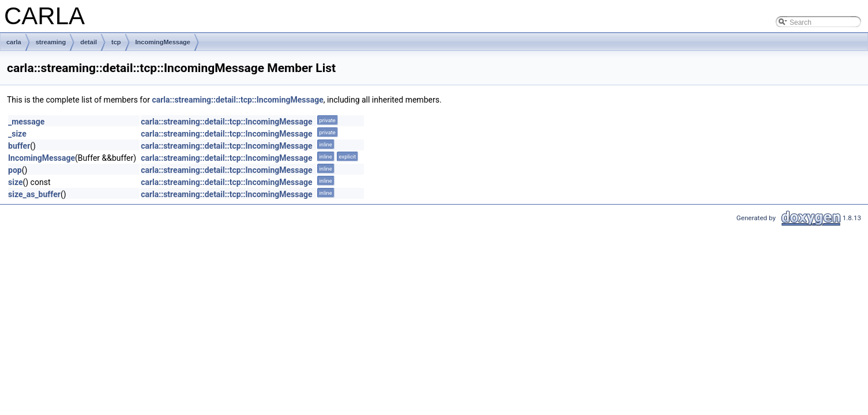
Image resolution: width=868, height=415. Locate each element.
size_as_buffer (34, 194)
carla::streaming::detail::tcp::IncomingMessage (237, 100)
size (15, 182)
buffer (19, 146)
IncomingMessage (163, 42)
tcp (116, 42)
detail (89, 42)
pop (15, 170)
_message (26, 122)
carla (14, 42)
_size (17, 134)
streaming (51, 42)
